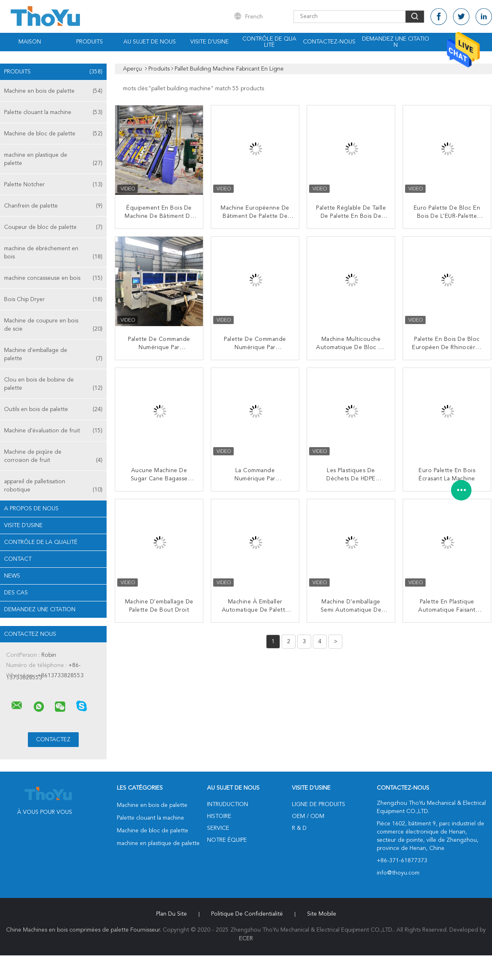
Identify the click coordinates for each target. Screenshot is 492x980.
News (12, 576)
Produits (90, 42)
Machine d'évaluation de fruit (53, 431)
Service (218, 828)
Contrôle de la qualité (41, 542)
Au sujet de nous (150, 42)
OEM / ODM (308, 816)
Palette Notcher (53, 185)
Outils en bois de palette (53, 409)
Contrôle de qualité (269, 42)
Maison (30, 42)
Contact (18, 559)
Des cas (16, 593)
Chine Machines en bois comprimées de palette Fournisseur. (84, 930)
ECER (246, 939)
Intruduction (228, 804)
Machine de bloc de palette (53, 134)
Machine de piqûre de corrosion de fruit (53, 457)
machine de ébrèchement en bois (53, 253)
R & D (299, 828)
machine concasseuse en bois (53, 278)
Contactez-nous (329, 42)
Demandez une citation (396, 42)
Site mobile (322, 914)
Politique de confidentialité (247, 914)
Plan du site (172, 914)
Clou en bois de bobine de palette (53, 385)
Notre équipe (227, 840)
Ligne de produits (319, 804)
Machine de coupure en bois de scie (53, 326)
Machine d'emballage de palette (53, 355)
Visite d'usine (210, 42)
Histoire (219, 816)
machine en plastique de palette (53, 160)
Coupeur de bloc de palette (53, 227)
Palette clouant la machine (53, 112)
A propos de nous (31, 509)
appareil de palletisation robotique (53, 486)
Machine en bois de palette (53, 91)
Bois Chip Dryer (53, 299)
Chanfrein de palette (53, 206)
